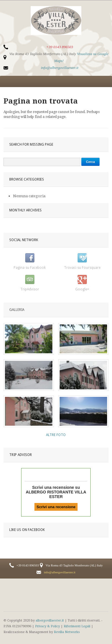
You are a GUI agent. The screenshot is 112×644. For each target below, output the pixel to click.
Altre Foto (56, 435)
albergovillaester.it (50, 620)
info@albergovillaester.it (60, 68)
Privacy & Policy (47, 626)
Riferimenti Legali (77, 626)
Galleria (17, 310)
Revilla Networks (67, 632)
